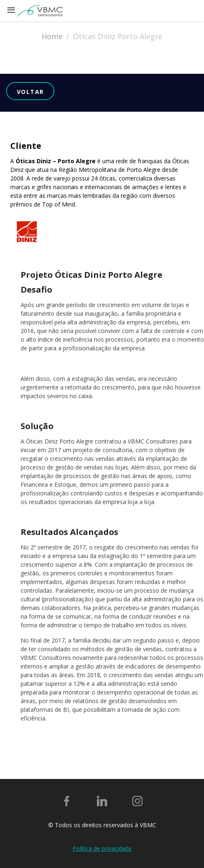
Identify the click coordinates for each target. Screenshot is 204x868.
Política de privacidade (102, 848)
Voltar (30, 92)
